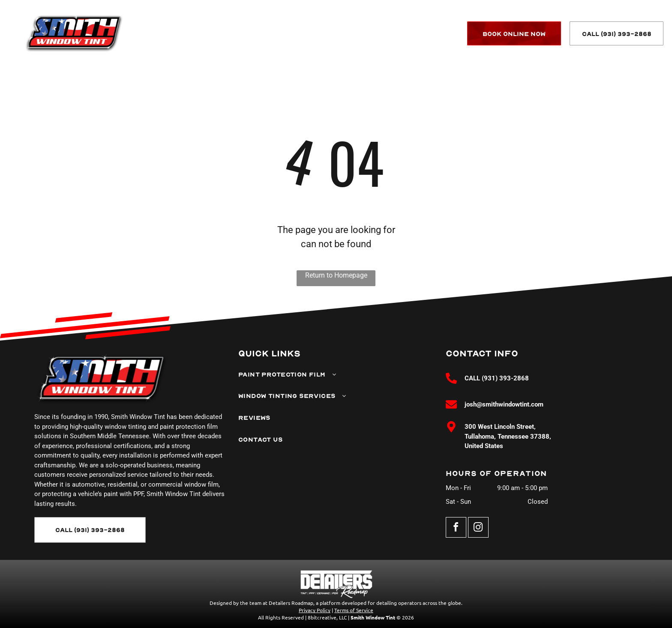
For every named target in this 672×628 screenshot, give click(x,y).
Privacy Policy (315, 610)
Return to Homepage (336, 275)
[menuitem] (223, 34)
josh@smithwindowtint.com (504, 404)
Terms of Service (354, 610)
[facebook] (456, 528)
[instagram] (478, 528)
